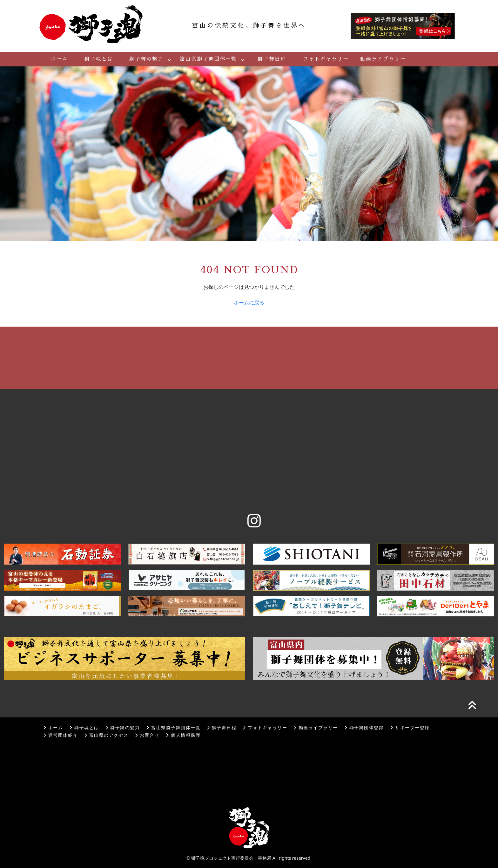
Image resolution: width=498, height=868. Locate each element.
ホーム (59, 59)
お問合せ (147, 735)
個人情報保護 (183, 735)
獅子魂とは (99, 59)
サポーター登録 (410, 728)
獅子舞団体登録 (364, 728)
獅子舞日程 (272, 59)
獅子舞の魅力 (146, 59)
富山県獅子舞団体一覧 (208, 59)
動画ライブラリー (383, 59)
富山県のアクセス (106, 735)
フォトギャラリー (326, 59)
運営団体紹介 (61, 735)
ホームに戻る (249, 302)
